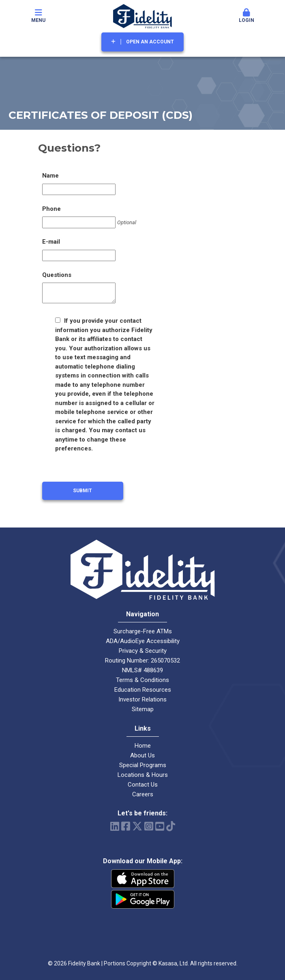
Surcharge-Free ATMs (143, 631)
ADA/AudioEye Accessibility (143, 641)
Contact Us (143, 785)
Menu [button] (38, 16)
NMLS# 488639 (142, 670)
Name (50, 176)
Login (247, 16)
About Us (142, 755)
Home (143, 746)
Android (143, 899)
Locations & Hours (143, 775)
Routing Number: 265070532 (142, 660)
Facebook (126, 826)
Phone (51, 209)
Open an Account (150, 42)
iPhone (143, 879)
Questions (57, 275)
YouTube (160, 826)
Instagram (149, 826)
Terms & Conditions (142, 680)
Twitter (137, 826)
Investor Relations (142, 699)
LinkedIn (115, 826)
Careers (143, 794)
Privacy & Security (143, 651)
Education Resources (143, 690)
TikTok (171, 826)
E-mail (51, 242)
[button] (247, 16)
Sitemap (143, 709)
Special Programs (143, 765)
